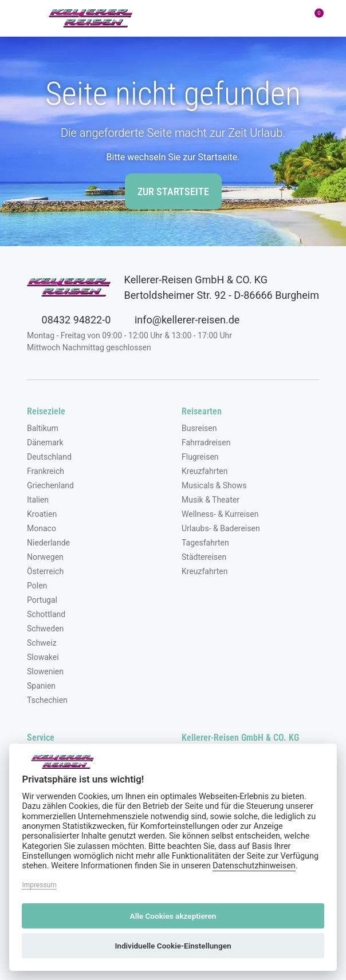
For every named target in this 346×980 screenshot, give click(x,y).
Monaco (42, 528)
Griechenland (50, 485)
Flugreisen (200, 457)
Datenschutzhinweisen (254, 866)
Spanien (41, 686)
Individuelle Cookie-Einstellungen (173, 946)
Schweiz (42, 643)
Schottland (46, 614)
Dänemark (45, 442)
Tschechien (47, 700)
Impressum (39, 885)
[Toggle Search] (217, 18)
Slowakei (43, 657)
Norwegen (45, 557)
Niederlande (48, 543)
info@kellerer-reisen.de (180, 320)
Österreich (45, 571)
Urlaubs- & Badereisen (221, 528)
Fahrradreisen (206, 442)
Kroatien (42, 514)
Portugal (42, 600)
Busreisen (199, 428)
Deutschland (49, 457)
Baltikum (43, 428)
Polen (37, 586)
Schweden (45, 629)
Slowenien (45, 671)
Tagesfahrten (205, 543)
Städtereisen (204, 557)
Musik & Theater (211, 500)
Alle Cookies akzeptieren (173, 916)
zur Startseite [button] (173, 191)
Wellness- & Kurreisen (220, 514)
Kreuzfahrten (205, 471)
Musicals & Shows (214, 485)
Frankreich (46, 471)
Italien (38, 500)
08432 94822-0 (69, 320)
